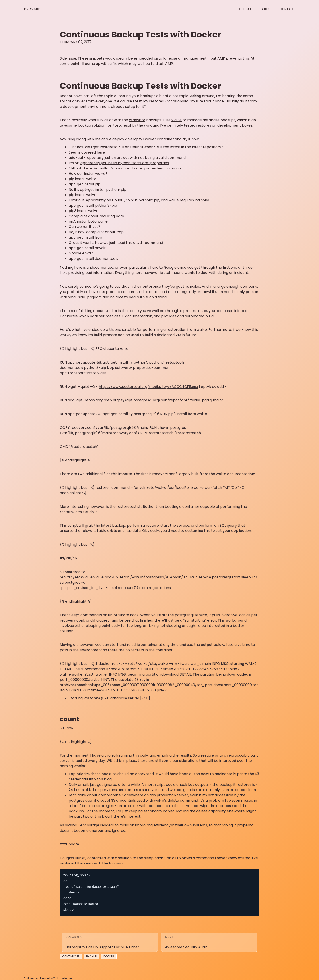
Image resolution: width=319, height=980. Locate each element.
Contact (287, 9)
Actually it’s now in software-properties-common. (138, 168)
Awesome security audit (186, 944)
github (245, 9)
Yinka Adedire (63, 975)
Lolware (32, 9)
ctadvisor (137, 120)
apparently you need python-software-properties (125, 163)
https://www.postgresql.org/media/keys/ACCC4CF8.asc (148, 387)
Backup (91, 953)
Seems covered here (87, 152)
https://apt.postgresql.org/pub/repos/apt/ (151, 400)
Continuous (71, 953)
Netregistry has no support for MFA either (102, 944)
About (267, 9)
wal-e (177, 120)
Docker (109, 953)
